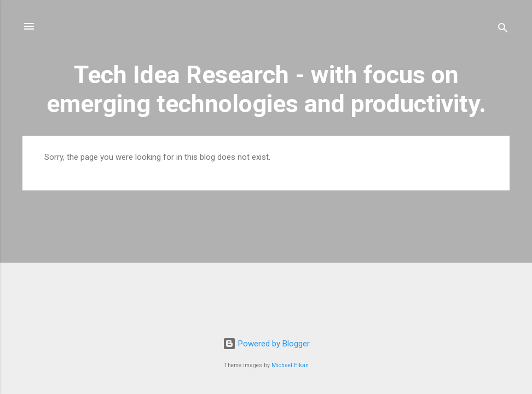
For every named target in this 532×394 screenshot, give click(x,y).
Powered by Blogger (266, 344)
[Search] (503, 30)
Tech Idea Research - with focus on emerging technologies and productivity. (266, 89)
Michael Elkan (290, 365)
